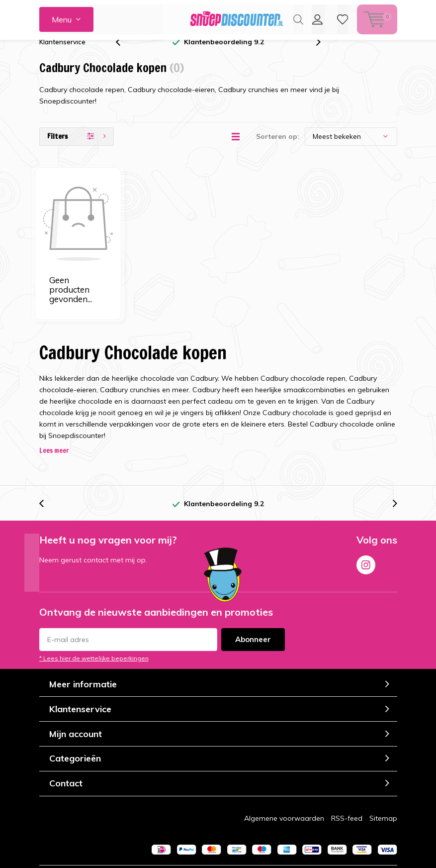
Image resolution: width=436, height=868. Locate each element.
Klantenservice (62, 56)
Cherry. (296, 833)
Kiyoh (287, 859)
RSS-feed (347, 767)
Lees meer (54, 400)
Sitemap (383, 767)
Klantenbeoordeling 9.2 (224, 56)
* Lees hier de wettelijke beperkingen (94, 607)
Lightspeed (219, 833)
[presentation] (123, 56)
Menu (62, 19)
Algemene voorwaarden (284, 767)
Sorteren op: (278, 151)
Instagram (366, 512)
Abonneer (253, 589)
